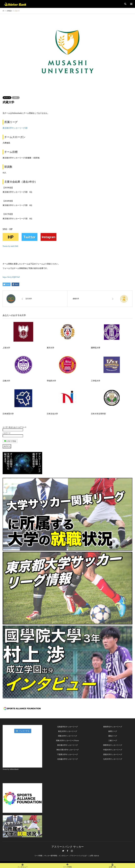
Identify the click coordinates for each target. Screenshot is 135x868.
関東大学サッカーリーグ (68, 736)
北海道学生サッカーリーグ (67, 727)
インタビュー (64, 856)
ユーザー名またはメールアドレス (15, 427)
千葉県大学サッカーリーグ (67, 754)
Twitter (63, 851)
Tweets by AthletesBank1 (11, 769)
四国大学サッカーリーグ (113, 754)
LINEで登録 (10, 441)
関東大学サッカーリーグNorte (68, 741)
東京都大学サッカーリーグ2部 (15, 128)
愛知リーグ (113, 736)
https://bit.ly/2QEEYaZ (11, 277)
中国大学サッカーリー (112, 750)
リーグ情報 (38, 856)
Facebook (67, 851)
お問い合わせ (94, 856)
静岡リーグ (113, 731)
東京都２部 (7, 98)
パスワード (7, 433)
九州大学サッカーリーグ (113, 759)
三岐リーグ (113, 741)
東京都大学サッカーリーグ (67, 745)
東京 (16, 98)
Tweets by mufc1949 (10, 246)
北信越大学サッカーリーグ (67, 759)
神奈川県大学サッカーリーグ (68, 750)
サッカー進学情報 (51, 856)
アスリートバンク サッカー (68, 847)
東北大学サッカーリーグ (68, 731)
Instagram (72, 851)
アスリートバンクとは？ (79, 856)
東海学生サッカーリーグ (113, 727)
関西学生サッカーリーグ (113, 745)
